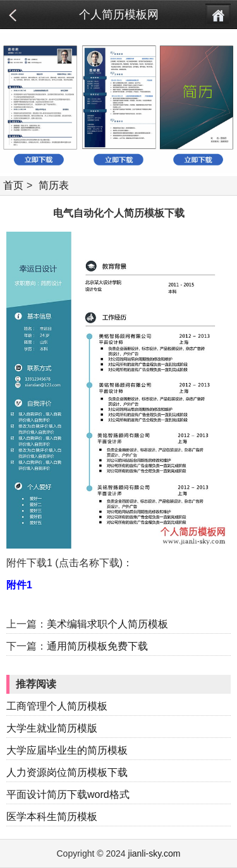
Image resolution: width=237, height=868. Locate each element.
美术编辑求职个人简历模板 (107, 624)
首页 (13, 185)
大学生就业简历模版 (52, 728)
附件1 (19, 585)
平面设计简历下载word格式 (68, 794)
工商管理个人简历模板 (57, 706)
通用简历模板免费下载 (97, 646)
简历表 (54, 185)
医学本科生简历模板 (52, 817)
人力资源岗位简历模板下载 (67, 772)
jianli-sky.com (155, 853)
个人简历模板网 (119, 15)
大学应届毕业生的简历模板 (67, 750)
